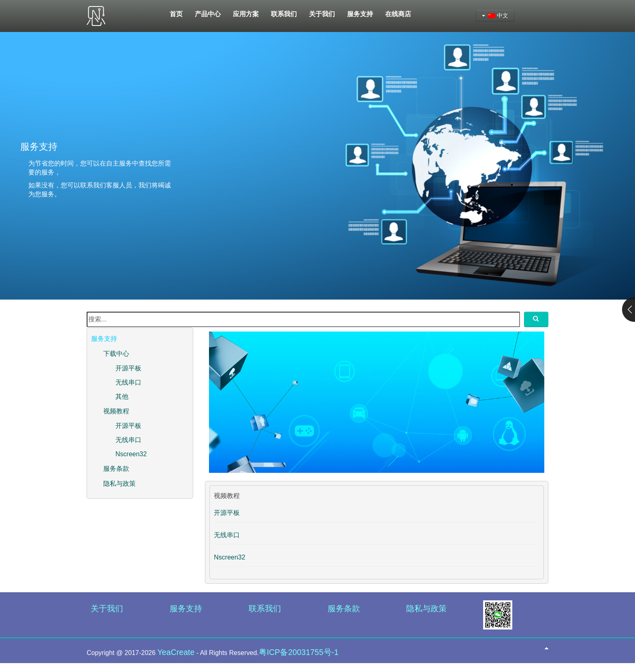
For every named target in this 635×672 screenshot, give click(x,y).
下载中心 (116, 354)
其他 (122, 397)
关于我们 (107, 608)
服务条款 (116, 469)
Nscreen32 (131, 454)
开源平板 (128, 368)
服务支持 (186, 608)
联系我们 (265, 608)
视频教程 (116, 411)
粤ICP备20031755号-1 (299, 652)
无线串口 (128, 382)
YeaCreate (176, 652)
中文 (495, 15)
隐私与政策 (119, 484)
